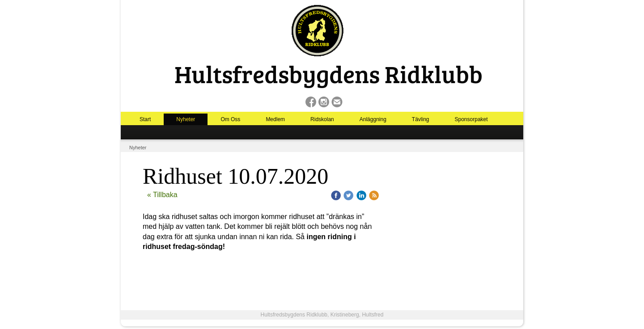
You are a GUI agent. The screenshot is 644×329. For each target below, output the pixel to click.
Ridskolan (322, 119)
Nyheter (186, 119)
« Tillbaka (162, 195)
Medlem (275, 119)
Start (145, 119)
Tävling (421, 119)
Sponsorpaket (471, 119)
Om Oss (230, 119)
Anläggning (373, 119)
